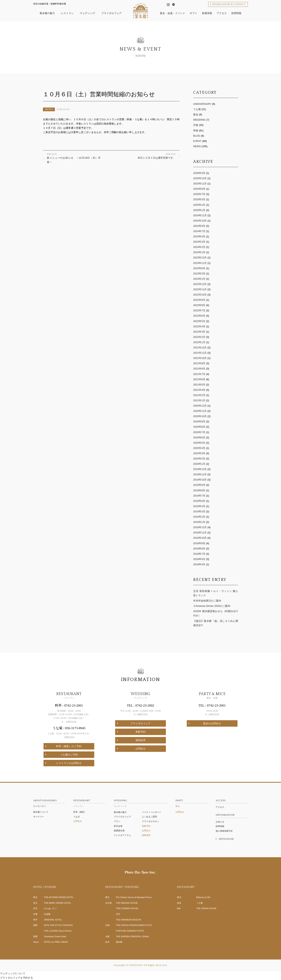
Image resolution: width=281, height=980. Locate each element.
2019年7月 (199, 496)
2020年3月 (199, 453)
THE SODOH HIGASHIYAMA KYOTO (134, 925)
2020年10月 (200, 416)
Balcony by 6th (203, 897)
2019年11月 (200, 474)
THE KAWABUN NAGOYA (128, 920)
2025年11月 (200, 184)
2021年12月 (200, 348)
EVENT (197, 141)
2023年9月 (199, 268)
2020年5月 (199, 443)
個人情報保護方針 (224, 831)
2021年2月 (199, 395)
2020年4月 (199, 448)
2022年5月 (199, 321)
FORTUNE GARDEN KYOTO (130, 931)
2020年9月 (199, 421)
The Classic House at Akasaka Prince (134, 897)
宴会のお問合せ (212, 723)
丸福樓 (47, 914)
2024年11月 (200, 215)
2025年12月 (200, 178)
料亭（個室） (80, 812)
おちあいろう (50, 908)
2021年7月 (199, 374)
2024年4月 (199, 236)
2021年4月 (199, 390)
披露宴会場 (119, 830)
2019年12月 (200, 469)
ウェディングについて (13, 973)
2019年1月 (199, 522)
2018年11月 (200, 533)
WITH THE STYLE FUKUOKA (58, 925)
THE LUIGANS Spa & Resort (58, 931)
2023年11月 (200, 263)
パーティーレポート (152, 812)
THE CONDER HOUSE (127, 908)
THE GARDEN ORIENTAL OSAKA (132, 936)
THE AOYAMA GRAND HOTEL (59, 897)
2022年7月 (199, 310)
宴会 (196, 114)
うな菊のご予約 (69, 755)
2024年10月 (200, 221)
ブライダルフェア (140, 723)
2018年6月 (199, 559)
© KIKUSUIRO (135, 965)
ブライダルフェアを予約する (16, 978)
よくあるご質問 (149, 817)
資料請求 (140, 740)
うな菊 (197, 109)
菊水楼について (41, 812)
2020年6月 (199, 437)
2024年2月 (199, 247)
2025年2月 (199, 205)
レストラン (89, 803)
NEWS (49, 109)
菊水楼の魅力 (49, 803)
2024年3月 (199, 242)
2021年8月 (199, 369)
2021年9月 (199, 363)
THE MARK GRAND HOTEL (57, 903)
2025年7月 (199, 194)
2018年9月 (199, 543)
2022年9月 (199, 300)
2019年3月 (199, 511)
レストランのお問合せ (69, 763)
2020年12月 (200, 406)
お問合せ (140, 749)
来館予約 (140, 732)
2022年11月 (200, 289)
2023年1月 (199, 279)
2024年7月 (199, 231)
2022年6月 (199, 316)
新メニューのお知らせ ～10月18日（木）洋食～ (74, 158)
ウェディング (141, 803)
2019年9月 (199, 485)
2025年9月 (199, 189)
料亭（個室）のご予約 (69, 746)
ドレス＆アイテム (122, 835)
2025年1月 (199, 210)
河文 (118, 914)
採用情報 (220, 826)
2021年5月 (199, 385)
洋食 (196, 125)
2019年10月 (200, 480)
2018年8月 (199, 549)
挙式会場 (118, 826)
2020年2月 (199, 459)
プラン (117, 821)
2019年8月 (199, 490)
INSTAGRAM (226, 839)
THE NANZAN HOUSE (127, 903)
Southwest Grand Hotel (55, 936)
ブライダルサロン (150, 821)
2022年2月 (199, 337)
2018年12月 (200, 527)
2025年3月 (199, 199)
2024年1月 (199, 252)
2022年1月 (199, 342)
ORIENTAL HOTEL (53, 920)
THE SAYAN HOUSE (206, 908)
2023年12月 (200, 258)
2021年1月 (199, 400)
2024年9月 (199, 226)
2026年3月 (199, 173)
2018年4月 (199, 564)
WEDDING (199, 120)
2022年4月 (199, 326)
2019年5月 (199, 501)
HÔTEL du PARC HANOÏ (56, 942)
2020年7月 (199, 432)
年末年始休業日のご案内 (207, 601)
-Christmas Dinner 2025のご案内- (212, 606)
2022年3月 (199, 332)
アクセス (220, 807)
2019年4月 (199, 506)
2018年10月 (200, 538)
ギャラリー (39, 817)
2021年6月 (199, 379)
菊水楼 (119, 942)
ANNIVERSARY (202, 104)
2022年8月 (199, 305)
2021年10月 (200, 358)
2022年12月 (200, 284)
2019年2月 (199, 517)
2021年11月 (200, 353)
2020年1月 (199, 464)
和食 (196, 130)
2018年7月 (199, 554)
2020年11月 (200, 411)
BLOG (197, 136)
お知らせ (220, 822)
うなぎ (77, 817)
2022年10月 (200, 295)
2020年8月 (199, 427)
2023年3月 (199, 274)
